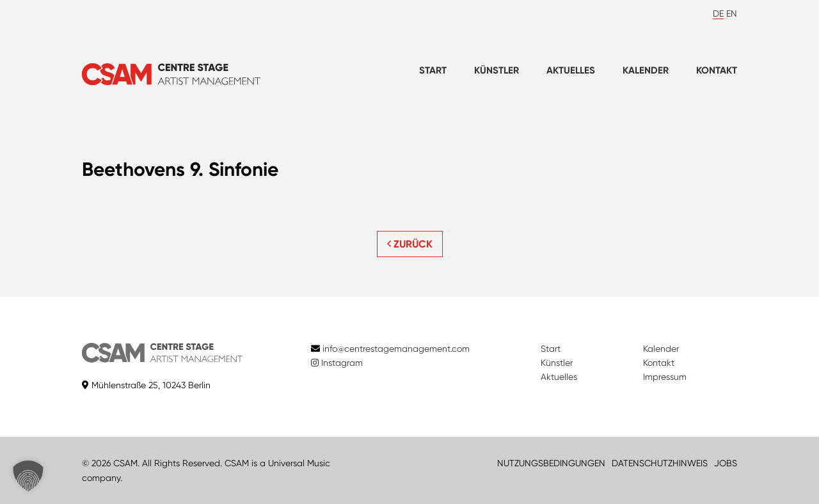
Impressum (665, 377)
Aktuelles (571, 70)
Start (433, 70)
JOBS (726, 463)
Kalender (646, 70)
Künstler (497, 70)
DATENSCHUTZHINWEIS (660, 463)
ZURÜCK (410, 244)
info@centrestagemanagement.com (396, 349)
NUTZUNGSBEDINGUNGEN (551, 463)
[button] (28, 476)
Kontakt (717, 70)
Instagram (337, 363)
